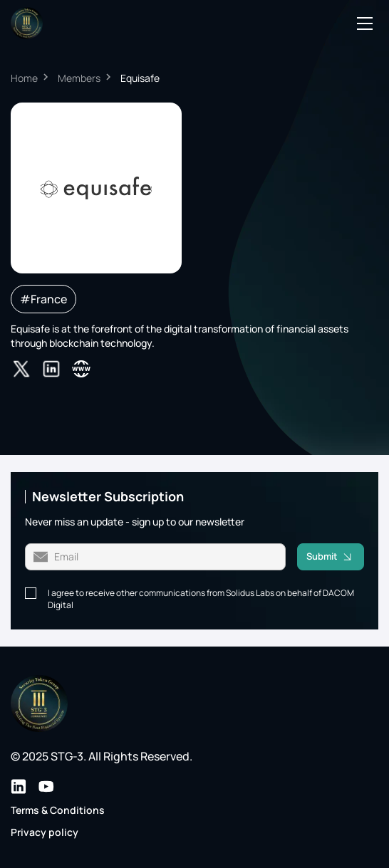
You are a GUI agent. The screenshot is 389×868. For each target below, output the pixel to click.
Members (79, 78)
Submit (335, 557)
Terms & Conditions (58, 810)
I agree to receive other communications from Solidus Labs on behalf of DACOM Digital (201, 599)
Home (24, 78)
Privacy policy (45, 832)
